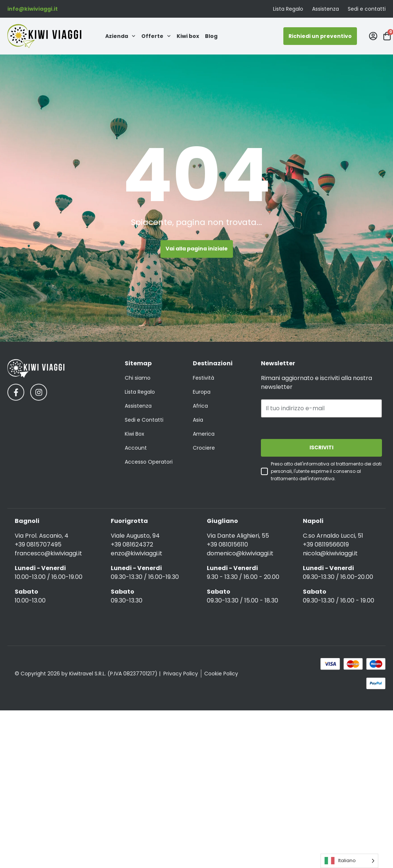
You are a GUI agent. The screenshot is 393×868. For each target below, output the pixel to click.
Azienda (120, 36)
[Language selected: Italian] (349, 861)
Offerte (156, 36)
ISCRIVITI (321, 448)
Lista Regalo (288, 9)
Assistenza (325, 9)
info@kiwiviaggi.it (33, 9)
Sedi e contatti (367, 9)
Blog (211, 36)
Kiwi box (188, 36)
